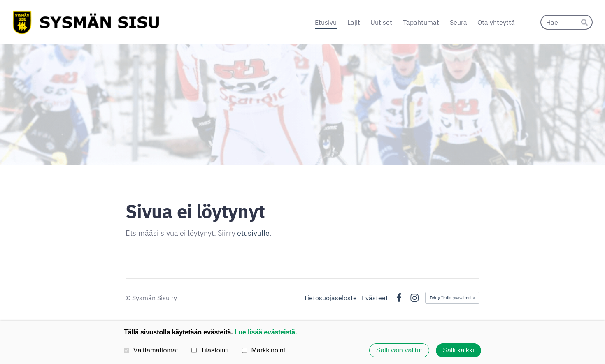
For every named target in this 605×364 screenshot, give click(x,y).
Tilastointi (210, 350)
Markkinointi (264, 350)
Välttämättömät (151, 350)
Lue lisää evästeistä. (266, 332)
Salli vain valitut (399, 350)
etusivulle (253, 233)
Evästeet (375, 298)
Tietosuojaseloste (330, 298)
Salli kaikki (458, 350)
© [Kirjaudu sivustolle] (129, 298)
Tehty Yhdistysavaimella (452, 298)
